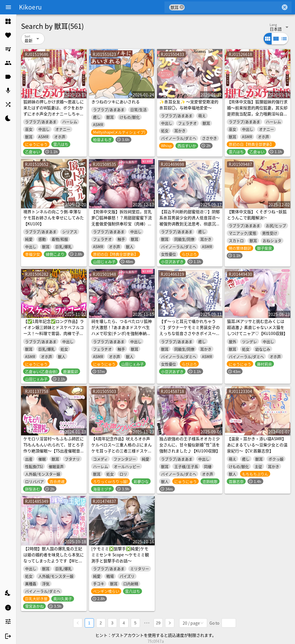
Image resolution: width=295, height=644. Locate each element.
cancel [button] (182, 7)
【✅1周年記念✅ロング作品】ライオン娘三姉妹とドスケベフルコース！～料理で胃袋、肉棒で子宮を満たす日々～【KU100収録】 (54, 330)
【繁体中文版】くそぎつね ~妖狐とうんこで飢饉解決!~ (257, 215)
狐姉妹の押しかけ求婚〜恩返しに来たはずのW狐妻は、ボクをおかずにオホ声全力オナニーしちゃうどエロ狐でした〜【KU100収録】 (54, 111)
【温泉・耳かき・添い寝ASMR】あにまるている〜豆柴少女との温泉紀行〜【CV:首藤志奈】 (257, 445)
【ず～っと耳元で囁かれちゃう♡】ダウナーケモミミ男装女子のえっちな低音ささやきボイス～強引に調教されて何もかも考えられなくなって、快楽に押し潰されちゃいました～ (190, 336)
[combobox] (233, 7)
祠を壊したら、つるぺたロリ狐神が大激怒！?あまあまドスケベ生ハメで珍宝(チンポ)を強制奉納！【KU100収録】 (122, 330)
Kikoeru (30, 7)
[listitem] (8, 21)
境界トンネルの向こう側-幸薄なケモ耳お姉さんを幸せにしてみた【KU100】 (54, 218)
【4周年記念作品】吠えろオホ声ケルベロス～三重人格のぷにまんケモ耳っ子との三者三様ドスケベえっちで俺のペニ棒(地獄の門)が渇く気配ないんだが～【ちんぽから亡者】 (122, 454)
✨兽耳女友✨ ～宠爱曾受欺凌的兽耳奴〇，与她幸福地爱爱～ (189, 105)
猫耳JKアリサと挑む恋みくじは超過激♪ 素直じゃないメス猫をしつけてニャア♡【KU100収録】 (257, 327)
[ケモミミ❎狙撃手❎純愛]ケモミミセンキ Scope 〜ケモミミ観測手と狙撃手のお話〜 (120, 555)
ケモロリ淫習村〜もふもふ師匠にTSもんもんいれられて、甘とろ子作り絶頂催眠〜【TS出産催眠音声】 (54, 448)
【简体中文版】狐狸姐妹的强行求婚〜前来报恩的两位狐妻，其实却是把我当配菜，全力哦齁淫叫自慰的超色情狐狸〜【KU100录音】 (257, 111)
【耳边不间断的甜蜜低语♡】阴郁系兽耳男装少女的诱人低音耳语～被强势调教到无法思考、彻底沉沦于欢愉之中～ (190, 221)
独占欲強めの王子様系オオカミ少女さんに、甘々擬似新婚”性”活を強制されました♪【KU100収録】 (190, 445)
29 (158, 623)
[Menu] (8, 7)
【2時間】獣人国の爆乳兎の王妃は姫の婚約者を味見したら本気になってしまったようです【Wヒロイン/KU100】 (54, 558)
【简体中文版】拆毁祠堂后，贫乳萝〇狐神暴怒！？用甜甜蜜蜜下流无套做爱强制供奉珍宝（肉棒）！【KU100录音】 (122, 221)
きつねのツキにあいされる (116, 102)
